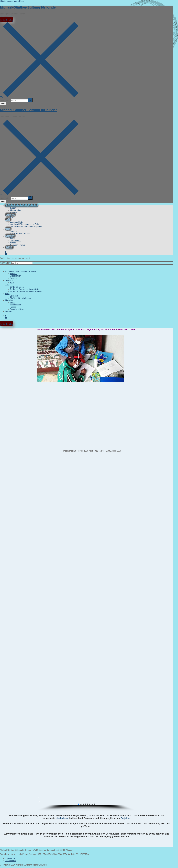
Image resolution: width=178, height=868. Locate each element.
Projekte (125, 818)
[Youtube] (6, 254)
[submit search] (30, 100)
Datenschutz (10, 861)
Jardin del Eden (6, 19)
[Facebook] (6, 252)
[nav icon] (3, 104)
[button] (87, 797)
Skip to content (7, 1)
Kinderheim (62, 818)
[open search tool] (39, 97)
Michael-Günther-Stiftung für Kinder (28, 7)
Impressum (10, 858)
